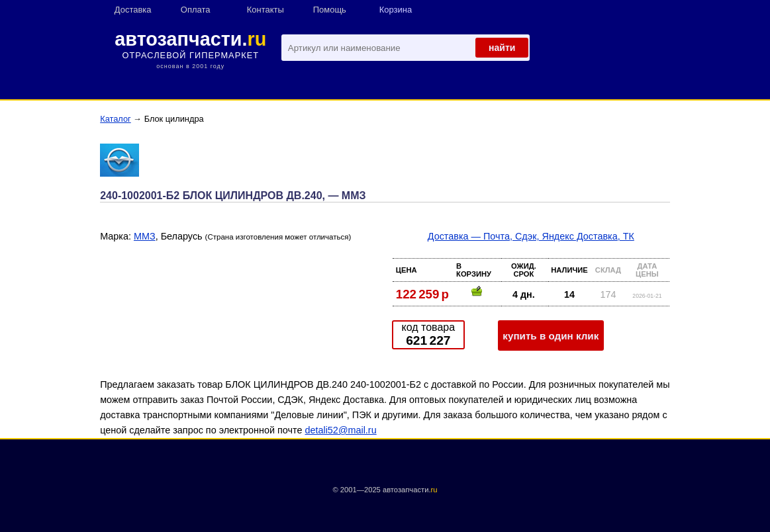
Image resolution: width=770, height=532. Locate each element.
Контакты (265, 10)
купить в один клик (551, 336)
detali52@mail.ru (340, 430)
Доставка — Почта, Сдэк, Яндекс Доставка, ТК (531, 236)
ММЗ (145, 236)
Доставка (133, 10)
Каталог (116, 119)
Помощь (330, 10)
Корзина (396, 10)
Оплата (196, 10)
